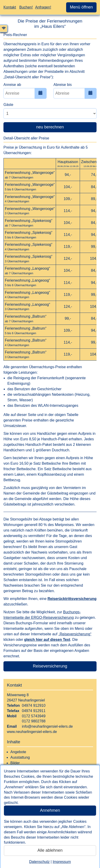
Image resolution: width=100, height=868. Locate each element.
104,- (68, 187)
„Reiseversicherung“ (75, 634)
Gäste (8, 105)
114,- (68, 211)
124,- (68, 259)
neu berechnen (50, 127)
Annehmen (50, 810)
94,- (68, 175)
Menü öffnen (81, 7)
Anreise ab (12, 85)
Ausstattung (20, 757)
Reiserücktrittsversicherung (72, 599)
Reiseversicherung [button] (50, 666)
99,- (68, 318)
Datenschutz (39, 862)
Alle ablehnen (50, 850)
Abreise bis (63, 85)
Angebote (18, 752)
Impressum (62, 862)
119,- (68, 247)
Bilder (15, 763)
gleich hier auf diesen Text (47, 640)
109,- (68, 199)
